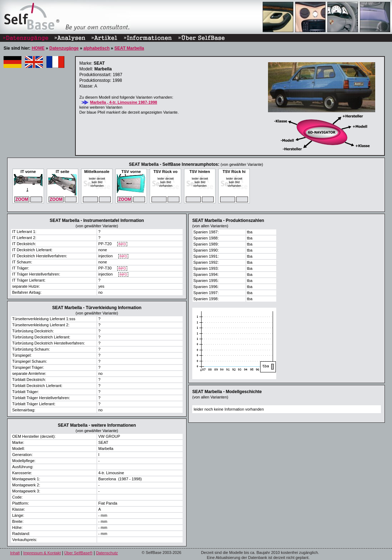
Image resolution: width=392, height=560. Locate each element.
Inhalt (15, 553)
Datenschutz (107, 553)
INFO (122, 244)
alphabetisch (96, 48)
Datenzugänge (64, 48)
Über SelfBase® (78, 553)
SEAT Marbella (129, 48)
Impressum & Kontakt (42, 553)
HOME (38, 48)
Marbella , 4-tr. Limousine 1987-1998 (124, 102)
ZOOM (22, 199)
